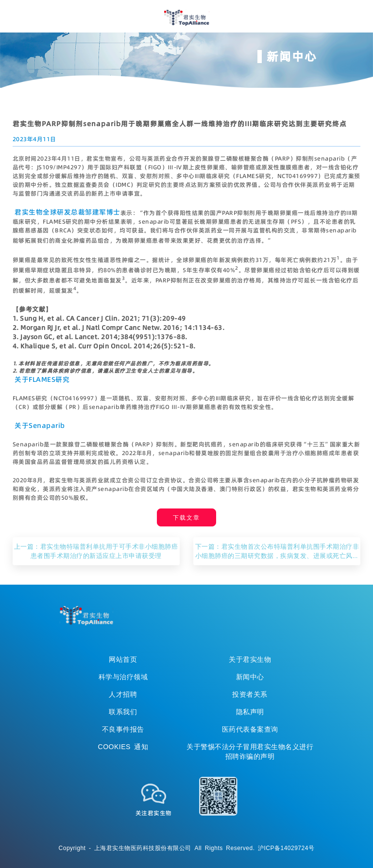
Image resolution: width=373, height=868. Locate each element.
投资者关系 (250, 694)
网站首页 (123, 659)
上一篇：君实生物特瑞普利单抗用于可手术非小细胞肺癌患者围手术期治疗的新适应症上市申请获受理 (96, 551)
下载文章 (186, 517)
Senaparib (47, 426)
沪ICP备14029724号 (286, 848)
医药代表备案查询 (250, 729)
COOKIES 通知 (123, 747)
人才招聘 (123, 694)
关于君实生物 (250, 659)
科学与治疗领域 (123, 677)
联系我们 (123, 712)
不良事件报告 (123, 729)
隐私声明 (250, 712)
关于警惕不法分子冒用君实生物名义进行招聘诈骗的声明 (250, 752)
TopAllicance (86, 616)
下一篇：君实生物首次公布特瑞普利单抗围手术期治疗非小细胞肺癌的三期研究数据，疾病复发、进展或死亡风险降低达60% (277, 551)
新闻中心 (250, 677)
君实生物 (187, 17)
